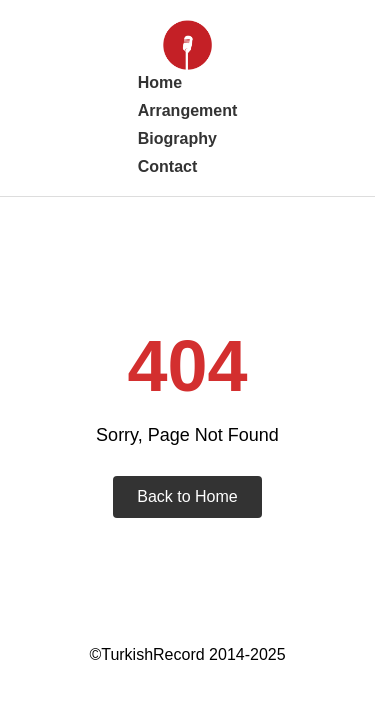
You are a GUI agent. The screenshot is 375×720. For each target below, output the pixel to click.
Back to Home (187, 496)
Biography (177, 138)
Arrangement (188, 110)
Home (160, 82)
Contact (168, 166)
